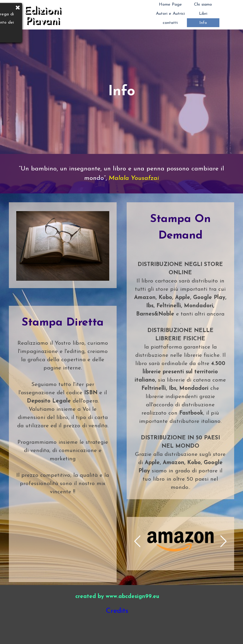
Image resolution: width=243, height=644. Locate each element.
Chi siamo (203, 5)
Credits (117, 611)
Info (203, 23)
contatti (170, 23)
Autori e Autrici (170, 14)
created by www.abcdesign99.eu (117, 597)
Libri (203, 14)
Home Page (170, 5)
